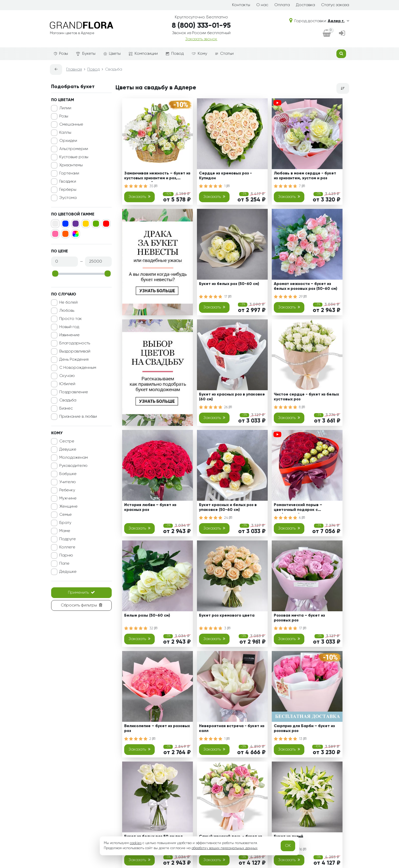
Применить (81, 592)
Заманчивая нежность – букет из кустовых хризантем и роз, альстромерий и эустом (157, 177)
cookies (136, 843)
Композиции (143, 54)
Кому (199, 54)
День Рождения (74, 360)
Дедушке (68, 572)
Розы (61, 54)
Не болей (68, 303)
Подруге (68, 539)
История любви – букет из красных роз (150, 507)
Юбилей (67, 384)
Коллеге (67, 547)
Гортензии (69, 173)
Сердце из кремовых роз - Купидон (225, 176)
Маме (65, 531)
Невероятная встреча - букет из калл (232, 729)
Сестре (67, 441)
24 (228, 518)
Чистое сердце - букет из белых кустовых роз (306, 397)
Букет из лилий (288, 837)
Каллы (65, 133)
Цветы (112, 54)
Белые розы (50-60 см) (147, 616)
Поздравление (74, 392)
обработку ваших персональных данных (225, 848)
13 (303, 739)
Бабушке (68, 474)
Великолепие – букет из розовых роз (157, 729)
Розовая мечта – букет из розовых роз (299, 618)
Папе (64, 564)
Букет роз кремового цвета (227, 616)
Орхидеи (68, 141)
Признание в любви (78, 417)
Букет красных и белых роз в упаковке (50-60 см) (228, 507)
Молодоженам (74, 458)
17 (228, 297)
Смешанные (71, 125)
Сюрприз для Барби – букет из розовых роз (304, 729)
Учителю (68, 482)
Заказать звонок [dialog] (201, 39)
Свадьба (68, 400)
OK (288, 846)
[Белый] (55, 224)
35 (153, 186)
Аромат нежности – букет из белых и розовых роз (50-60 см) (305, 286)
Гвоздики (68, 182)
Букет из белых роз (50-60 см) (229, 284)
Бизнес (66, 409)
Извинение (69, 335)
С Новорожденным (78, 368)
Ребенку (67, 490)
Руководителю (73, 466)
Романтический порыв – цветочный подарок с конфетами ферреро (298, 508)
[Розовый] (55, 234)
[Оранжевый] (65, 234)
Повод (175, 54)
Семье (66, 515)
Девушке (68, 450)
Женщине (68, 507)
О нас (262, 5)
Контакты (241, 5)
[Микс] (76, 234)
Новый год (69, 327)
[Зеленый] (96, 224)
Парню (66, 555)
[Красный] (106, 224)
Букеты (86, 54)
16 (303, 849)
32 (153, 628)
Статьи (224, 54)
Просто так (71, 319)
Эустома (68, 198)
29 (303, 297)
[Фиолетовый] (76, 224)
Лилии (65, 108)
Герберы (68, 190)
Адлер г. (338, 21)
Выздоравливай (75, 351)
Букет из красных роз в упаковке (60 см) (232, 397)
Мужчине (68, 498)
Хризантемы (71, 165)
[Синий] (65, 224)
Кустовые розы (74, 157)
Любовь (67, 311)
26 (228, 407)
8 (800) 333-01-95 (201, 26)
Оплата (282, 5)
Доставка (305, 5)
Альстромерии (74, 149)
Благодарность (75, 343)
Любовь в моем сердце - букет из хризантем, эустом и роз (305, 176)
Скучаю (67, 376)
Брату (65, 523)
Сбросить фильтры (82, 605)
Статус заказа (335, 5)
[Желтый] (86, 224)
